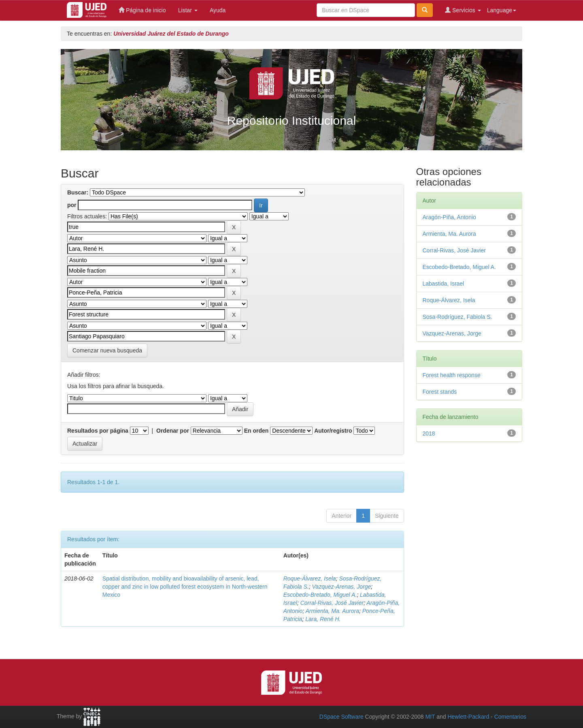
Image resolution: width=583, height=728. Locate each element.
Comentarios (510, 717)
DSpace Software (342, 717)
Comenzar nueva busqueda (107, 350)
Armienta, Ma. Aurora (332, 611)
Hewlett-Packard (468, 717)
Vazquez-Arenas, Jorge (342, 587)
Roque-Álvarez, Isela (310, 579)
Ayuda (218, 10)
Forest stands (440, 392)
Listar (188, 10)
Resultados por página (98, 431)
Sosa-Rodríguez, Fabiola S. (457, 317)
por (72, 205)
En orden (256, 431)
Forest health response (452, 375)
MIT (430, 717)
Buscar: (78, 192)
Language (502, 10)
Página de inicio (142, 10)
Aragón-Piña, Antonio (449, 217)
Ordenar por (173, 431)
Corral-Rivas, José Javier (332, 603)
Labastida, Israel (444, 284)
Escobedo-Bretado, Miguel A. (320, 595)
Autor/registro (333, 431)
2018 (429, 433)
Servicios (463, 10)
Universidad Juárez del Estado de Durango (171, 34)
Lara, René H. (323, 619)
